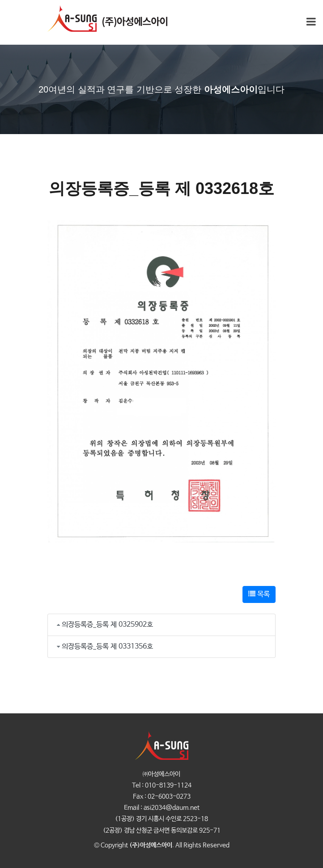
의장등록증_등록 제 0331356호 (107, 647)
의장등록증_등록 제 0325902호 (107, 625)
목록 (259, 594)
